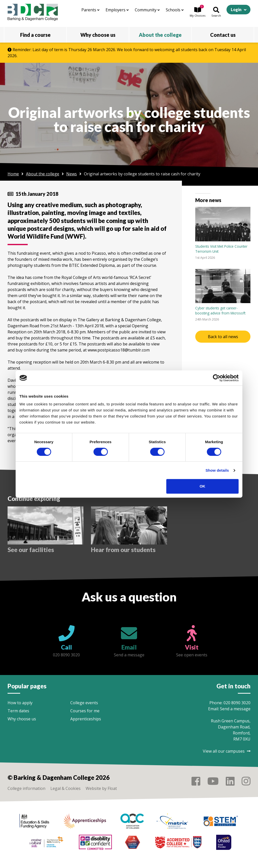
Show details (217, 470)
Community (147, 10)
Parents (90, 10)
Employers (117, 10)
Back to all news (223, 337)
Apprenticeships (86, 719)
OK (202, 486)
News (72, 174)
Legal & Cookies (66, 788)
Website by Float (101, 788)
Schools (175, 10)
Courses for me (85, 711)
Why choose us (22, 719)
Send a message (235, 709)
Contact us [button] (223, 35)
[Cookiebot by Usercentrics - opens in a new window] (217, 378)
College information (26, 788)
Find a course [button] (35, 35)
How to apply (20, 703)
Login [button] (236, 9)
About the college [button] (160, 35)
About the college (43, 174)
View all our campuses (227, 751)
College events (84, 703)
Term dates (18, 711)
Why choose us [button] (98, 35)
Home (13, 174)
